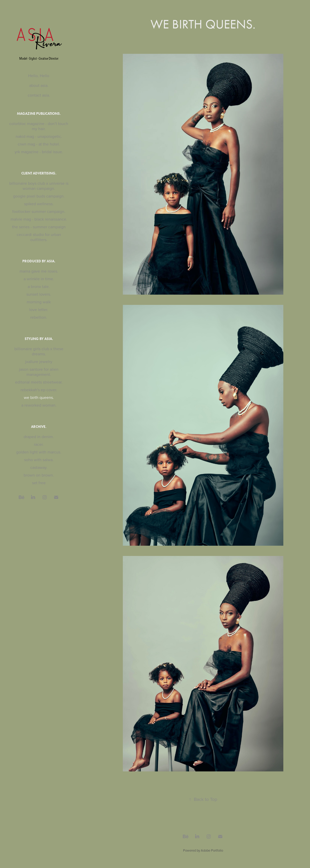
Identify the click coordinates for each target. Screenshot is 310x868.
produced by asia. (39, 261)
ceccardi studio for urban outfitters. (39, 237)
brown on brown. (39, 475)
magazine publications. (39, 114)
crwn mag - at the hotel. (39, 144)
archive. (39, 427)
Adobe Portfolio (212, 850)
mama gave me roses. (39, 271)
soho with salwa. (39, 460)
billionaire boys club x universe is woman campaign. (39, 186)
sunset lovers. (39, 294)
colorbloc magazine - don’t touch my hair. (39, 126)
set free (39, 483)
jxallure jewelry (39, 361)
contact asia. (39, 95)
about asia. (39, 85)
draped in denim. (39, 437)
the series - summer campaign (39, 227)
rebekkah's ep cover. (39, 390)
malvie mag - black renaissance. (39, 219)
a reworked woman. (39, 405)
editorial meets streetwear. (39, 382)
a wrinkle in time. (39, 279)
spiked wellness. (39, 204)
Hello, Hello (39, 76)
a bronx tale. (39, 286)
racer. (39, 444)
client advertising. (39, 173)
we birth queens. (39, 397)
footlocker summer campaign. (39, 211)
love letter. (39, 309)
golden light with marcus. (39, 452)
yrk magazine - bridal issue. (39, 152)
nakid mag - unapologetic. (39, 136)
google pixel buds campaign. (39, 196)
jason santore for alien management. (39, 372)
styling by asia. (39, 339)
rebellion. (39, 317)
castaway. (39, 467)
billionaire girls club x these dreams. (39, 351)
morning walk (39, 302)
